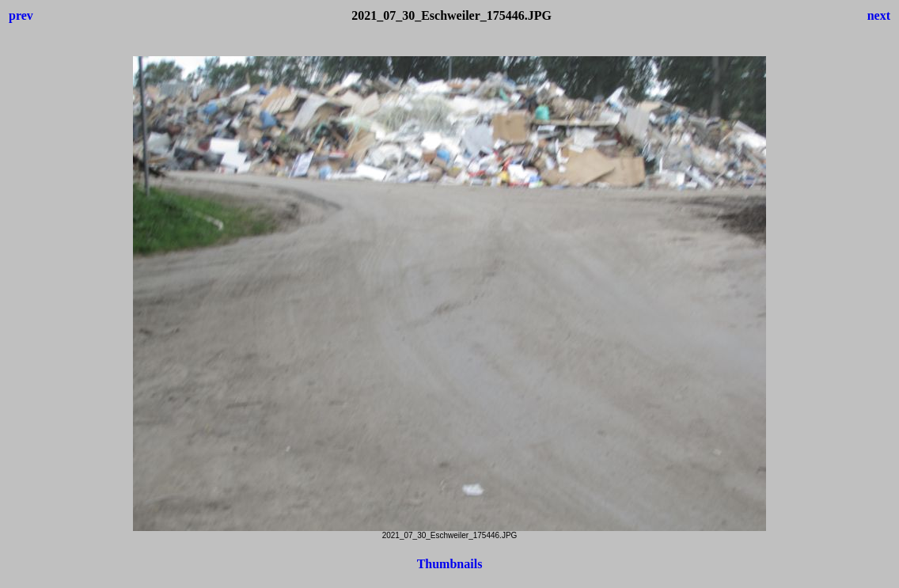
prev (21, 15)
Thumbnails (450, 564)
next (879, 15)
